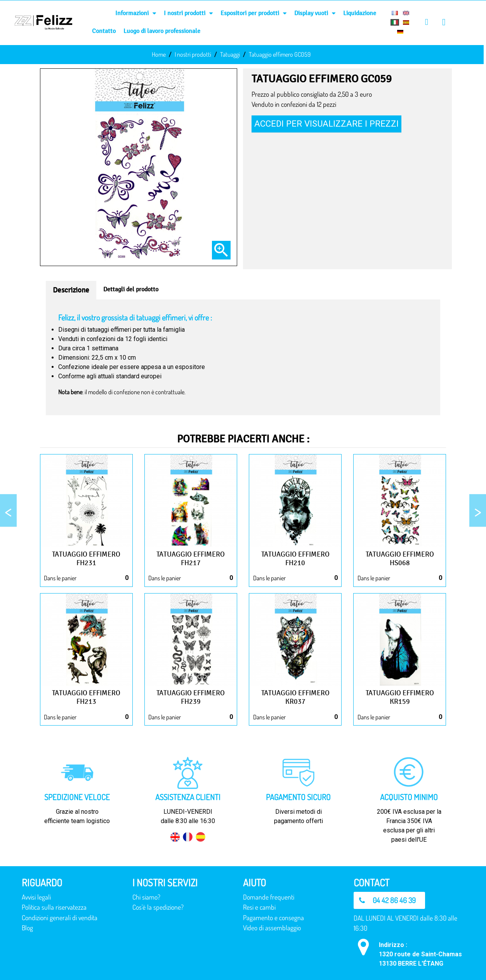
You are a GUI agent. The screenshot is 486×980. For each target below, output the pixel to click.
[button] (389, 900)
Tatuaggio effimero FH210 (295, 559)
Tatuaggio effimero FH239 (191, 697)
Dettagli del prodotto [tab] (131, 289)
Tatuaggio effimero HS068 (400, 559)
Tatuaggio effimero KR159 (400, 697)
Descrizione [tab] (71, 290)
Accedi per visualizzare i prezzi (326, 124)
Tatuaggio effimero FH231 (86, 559)
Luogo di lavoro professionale (162, 31)
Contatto (104, 31)
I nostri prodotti (188, 13)
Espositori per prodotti (253, 13)
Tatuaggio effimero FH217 (191, 559)
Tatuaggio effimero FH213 (86, 697)
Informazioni (136, 13)
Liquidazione (360, 13)
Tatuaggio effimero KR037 (295, 697)
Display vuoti (315, 13)
